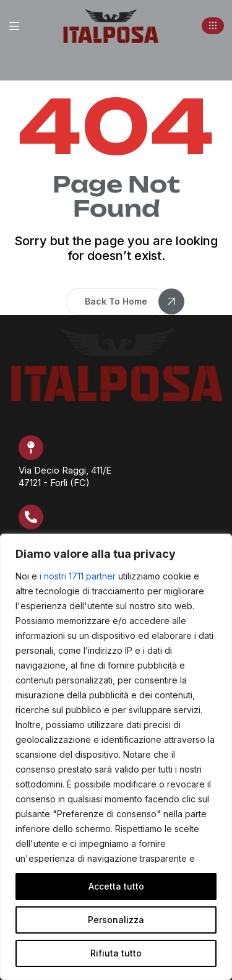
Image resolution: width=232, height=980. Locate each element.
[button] (213, 26)
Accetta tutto (116, 886)
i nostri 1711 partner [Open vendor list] (78, 576)
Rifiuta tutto (116, 953)
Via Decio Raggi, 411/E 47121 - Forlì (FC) (65, 476)
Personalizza (116, 920)
